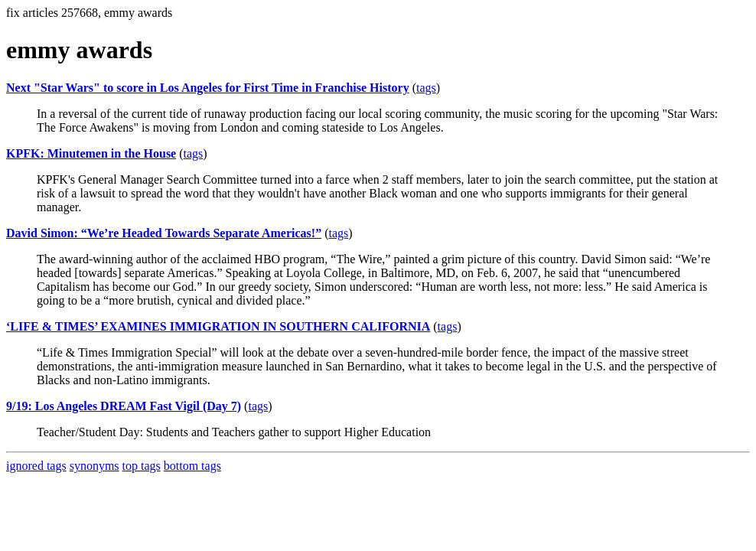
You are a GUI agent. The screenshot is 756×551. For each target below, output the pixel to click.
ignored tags (36, 466)
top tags (142, 466)
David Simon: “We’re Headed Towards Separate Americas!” (164, 233)
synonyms (94, 466)
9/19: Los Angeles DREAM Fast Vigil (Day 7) (124, 406)
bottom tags (192, 466)
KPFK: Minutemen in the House (91, 153)
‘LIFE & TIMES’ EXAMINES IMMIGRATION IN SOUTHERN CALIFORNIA (218, 326)
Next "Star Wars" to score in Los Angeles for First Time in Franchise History (208, 88)
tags (426, 88)
